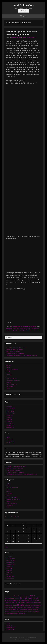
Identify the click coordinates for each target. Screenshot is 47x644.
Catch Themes (29, 640)
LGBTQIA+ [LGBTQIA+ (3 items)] (21, 602)
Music (8, 377)
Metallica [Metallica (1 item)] (35, 603)
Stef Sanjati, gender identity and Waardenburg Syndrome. (22, 355)
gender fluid (16, 328)
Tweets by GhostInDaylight (12, 517)
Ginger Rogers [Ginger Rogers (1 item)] (8, 603)
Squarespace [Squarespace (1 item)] (25, 607)
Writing (8, 388)
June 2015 (9, 420)
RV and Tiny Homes (12, 385)
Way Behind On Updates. (13, 352)
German (9, 373)
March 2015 (10, 423)
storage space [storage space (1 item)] (31, 607)
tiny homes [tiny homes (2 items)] (11, 609)
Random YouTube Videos (29, 327)
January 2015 (10, 427)
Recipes (9, 383)
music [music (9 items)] (21, 605)
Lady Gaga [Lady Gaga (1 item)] (14, 603)
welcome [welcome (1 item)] (7, 614)
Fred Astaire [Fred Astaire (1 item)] (17, 600)
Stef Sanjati (29, 330)
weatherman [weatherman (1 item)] (23, 612)
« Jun (7, 547)
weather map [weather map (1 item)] (28, 612)
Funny (8, 371)
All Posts (13, 327)
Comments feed (11, 441)
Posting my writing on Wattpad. (15, 350)
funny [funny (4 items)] (22, 600)
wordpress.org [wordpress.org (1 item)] (18, 614)
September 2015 (11, 414)
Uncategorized (10, 386)
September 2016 (11, 410)
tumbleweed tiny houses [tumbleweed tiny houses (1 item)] (10, 612)
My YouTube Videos (12, 379)
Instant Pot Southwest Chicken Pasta (16, 348)
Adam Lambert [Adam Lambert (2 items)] (19, 596)
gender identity (23, 328)
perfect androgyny (11, 330)
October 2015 (10, 412)
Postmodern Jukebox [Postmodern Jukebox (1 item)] (35, 605)
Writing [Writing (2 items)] (23, 613)
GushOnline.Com (24, 5)
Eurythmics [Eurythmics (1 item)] (8, 600)
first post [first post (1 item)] (12, 600)
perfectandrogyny (21, 330)
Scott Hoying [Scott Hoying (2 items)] (9, 607)
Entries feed (10, 439)
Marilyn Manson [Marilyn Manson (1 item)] (29, 603)
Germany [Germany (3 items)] (36, 600)
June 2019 (9, 406)
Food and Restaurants (12, 369)
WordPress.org (10, 443)
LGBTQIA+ (19, 327)
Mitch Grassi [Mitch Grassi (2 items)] (13, 605)
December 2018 (11, 408)
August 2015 (10, 416)
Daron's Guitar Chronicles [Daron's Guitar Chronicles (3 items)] (30, 598)
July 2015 (9, 418)
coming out (9, 328)
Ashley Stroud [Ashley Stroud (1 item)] (27, 596)
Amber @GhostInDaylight (29, 37)
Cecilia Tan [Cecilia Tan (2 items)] (13, 598)
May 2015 (9, 421)
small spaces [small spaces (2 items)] (18, 607)
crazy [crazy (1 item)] (18, 598)
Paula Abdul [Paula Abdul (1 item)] (27, 605)
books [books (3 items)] (33, 596)
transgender (36, 330)
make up (37, 328)
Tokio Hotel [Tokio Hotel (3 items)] (19, 609)
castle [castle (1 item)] (36, 596)
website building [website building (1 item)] (35, 612)
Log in (8, 437)
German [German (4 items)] (29, 600)
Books (8, 367)
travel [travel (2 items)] (26, 609)
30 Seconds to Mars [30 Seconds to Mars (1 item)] (9, 596)
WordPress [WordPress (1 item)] (12, 614)
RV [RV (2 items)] (41, 605)
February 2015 (10, 425)
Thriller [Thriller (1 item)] (36, 607)
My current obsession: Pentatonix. (15, 354)
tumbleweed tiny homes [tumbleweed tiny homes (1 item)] (33, 610)
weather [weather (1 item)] (18, 612)
